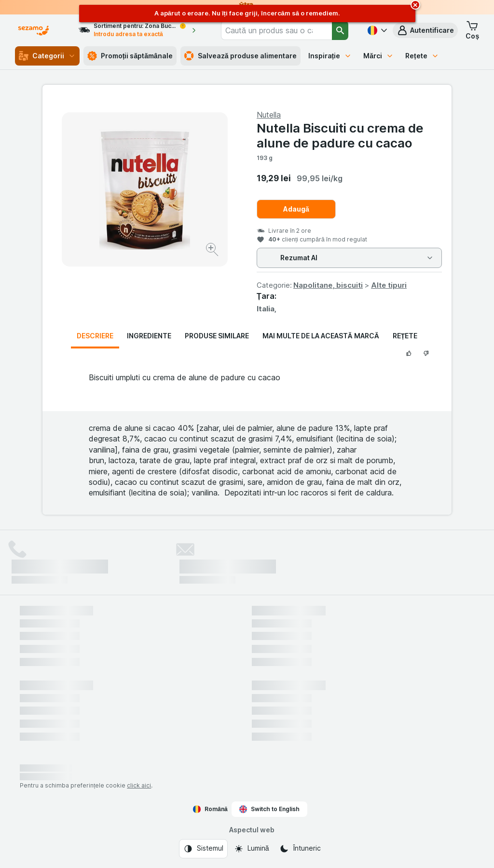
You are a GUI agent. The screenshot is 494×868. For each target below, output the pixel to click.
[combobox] (276, 30)
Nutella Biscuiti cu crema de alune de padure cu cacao (340, 135)
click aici (139, 785)
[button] (425, 30)
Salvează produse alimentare (240, 56)
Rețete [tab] (405, 336)
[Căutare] (340, 30)
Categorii (47, 56)
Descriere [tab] (95, 336)
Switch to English (269, 809)
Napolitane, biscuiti (328, 285)
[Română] (376, 30)
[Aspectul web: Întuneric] (300, 849)
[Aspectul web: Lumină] (252, 849)
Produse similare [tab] (217, 336)
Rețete (422, 56)
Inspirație (330, 56)
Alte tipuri (389, 285)
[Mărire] (213, 251)
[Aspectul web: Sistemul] (203, 849)
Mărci (378, 56)
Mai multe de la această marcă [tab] (321, 336)
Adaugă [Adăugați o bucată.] (296, 209)
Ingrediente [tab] (149, 336)
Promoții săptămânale (130, 56)
